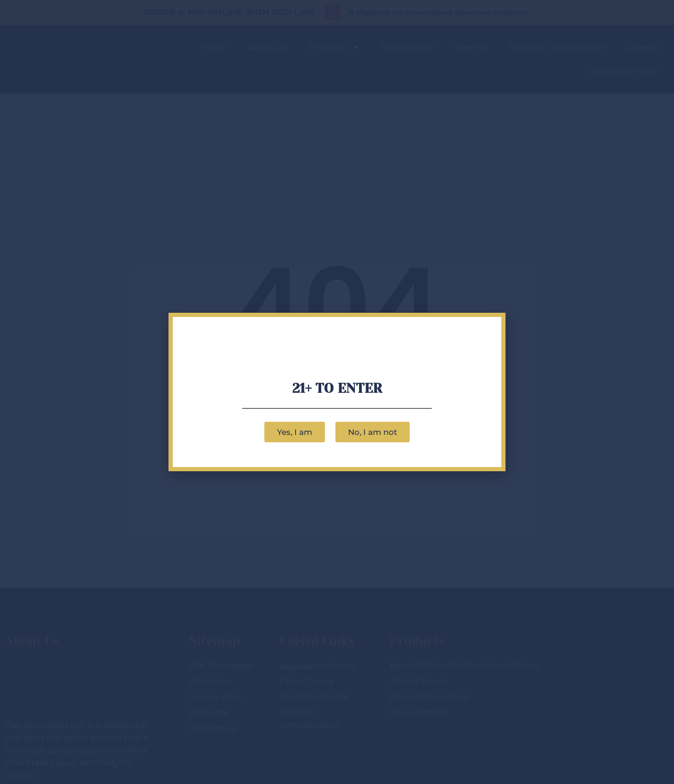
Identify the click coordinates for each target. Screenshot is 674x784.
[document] (337, 392)
